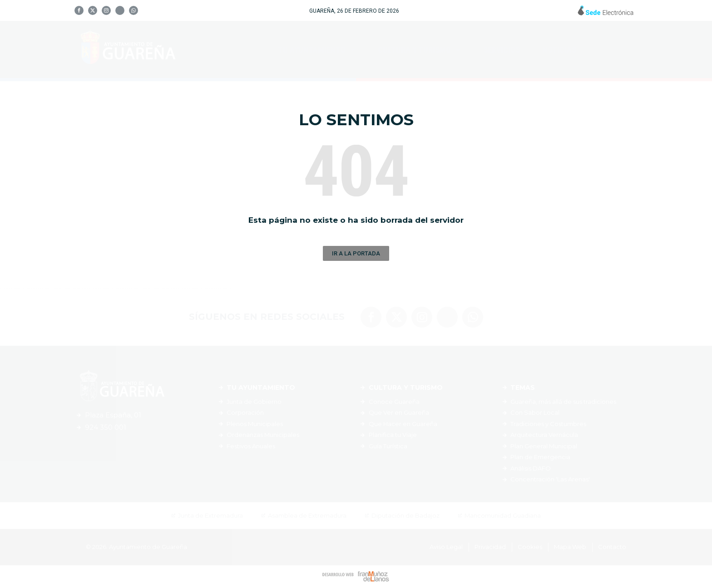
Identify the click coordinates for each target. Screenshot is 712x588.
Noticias (559, 50)
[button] (356, 253)
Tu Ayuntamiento (316, 49)
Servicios (502, 50)
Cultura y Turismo (419, 49)
